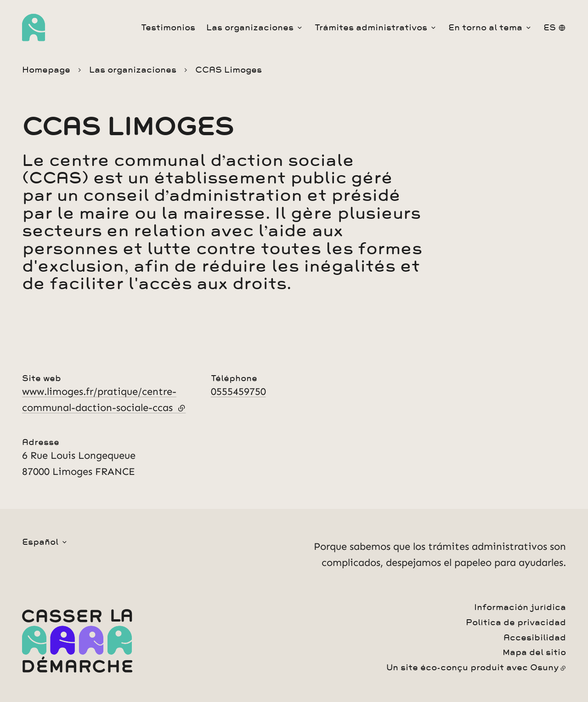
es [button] (550, 28)
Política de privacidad (516, 622)
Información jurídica (520, 607)
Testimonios (168, 28)
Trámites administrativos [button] (371, 28)
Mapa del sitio (534, 652)
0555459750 (238, 391)
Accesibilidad (535, 638)
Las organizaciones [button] (250, 28)
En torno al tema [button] (485, 28)
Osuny (544, 668)
